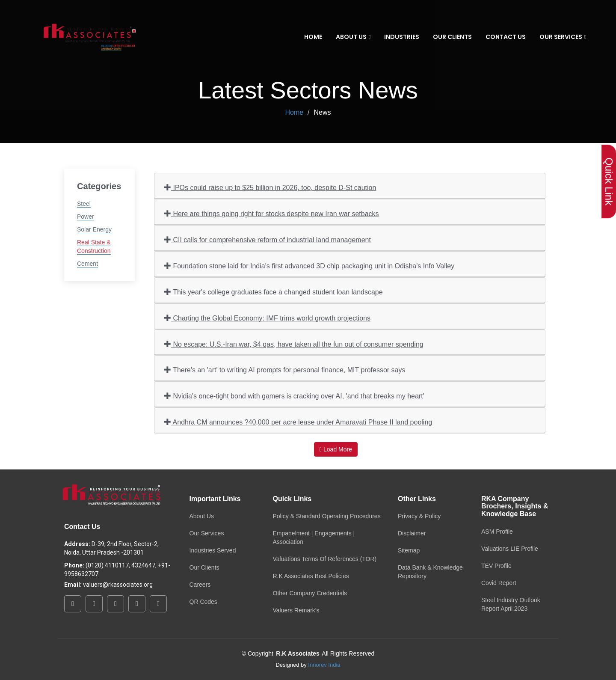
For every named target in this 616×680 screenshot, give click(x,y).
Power (86, 217)
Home (313, 37)
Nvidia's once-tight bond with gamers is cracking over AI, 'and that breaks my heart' (294, 396)
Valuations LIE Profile (510, 549)
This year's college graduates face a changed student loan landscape (274, 292)
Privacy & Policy (419, 516)
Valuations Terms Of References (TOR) (325, 559)
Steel (84, 204)
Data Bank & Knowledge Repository (430, 572)
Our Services (207, 533)
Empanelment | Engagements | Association (314, 537)
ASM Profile (497, 532)
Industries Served (213, 550)
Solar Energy (94, 229)
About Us (202, 516)
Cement (87, 264)
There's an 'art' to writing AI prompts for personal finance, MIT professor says (285, 370)
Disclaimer (412, 533)
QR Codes (203, 602)
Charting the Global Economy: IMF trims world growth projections (267, 318)
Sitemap (409, 550)
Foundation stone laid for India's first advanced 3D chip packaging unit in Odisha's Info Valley (309, 266)
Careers (200, 585)
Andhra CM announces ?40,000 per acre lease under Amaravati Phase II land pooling (298, 422)
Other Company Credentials (310, 593)
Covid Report (499, 583)
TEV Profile (496, 566)
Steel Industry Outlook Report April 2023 (511, 604)
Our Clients (452, 37)
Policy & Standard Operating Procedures (327, 516)
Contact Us (506, 37)
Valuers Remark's (296, 610)
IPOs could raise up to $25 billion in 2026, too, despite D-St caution (270, 187)
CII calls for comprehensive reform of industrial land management (268, 239)
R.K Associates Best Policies (311, 576)
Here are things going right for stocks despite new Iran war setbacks (272, 213)
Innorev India (324, 665)
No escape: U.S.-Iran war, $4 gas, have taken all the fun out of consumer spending (294, 344)
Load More (336, 449)
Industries (402, 37)
